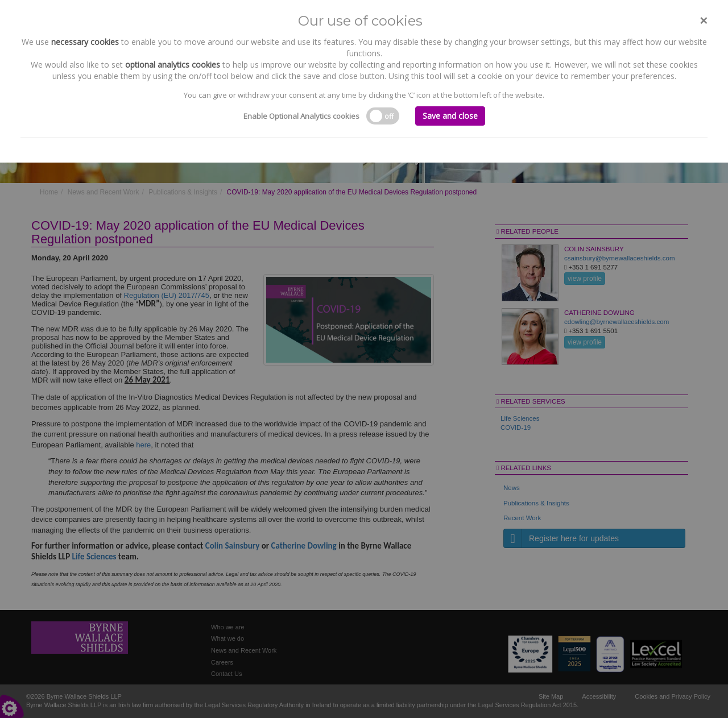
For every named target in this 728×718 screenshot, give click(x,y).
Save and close (450, 116)
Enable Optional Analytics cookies (301, 116)
